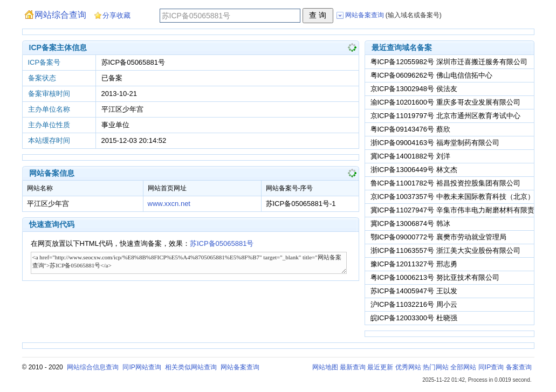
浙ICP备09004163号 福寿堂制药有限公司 (435, 143)
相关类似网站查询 (191, 367)
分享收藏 (116, 15)
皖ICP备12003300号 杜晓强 (414, 318)
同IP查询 (491, 367)
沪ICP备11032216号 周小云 (414, 304)
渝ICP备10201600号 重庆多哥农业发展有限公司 (445, 102)
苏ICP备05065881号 (222, 243)
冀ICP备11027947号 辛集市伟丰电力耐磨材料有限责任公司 (463, 210)
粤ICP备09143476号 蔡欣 (410, 129)
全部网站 (463, 367)
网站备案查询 (240, 367)
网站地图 (325, 367)
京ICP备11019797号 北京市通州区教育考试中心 (445, 116)
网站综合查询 (60, 15)
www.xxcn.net (169, 204)
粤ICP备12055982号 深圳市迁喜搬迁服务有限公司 (449, 62)
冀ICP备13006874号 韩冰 (410, 223)
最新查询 (353, 367)
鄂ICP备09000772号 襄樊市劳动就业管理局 (438, 237)
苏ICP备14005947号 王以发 (414, 291)
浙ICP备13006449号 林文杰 (414, 170)
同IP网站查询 (142, 367)
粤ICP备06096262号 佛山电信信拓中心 (431, 75)
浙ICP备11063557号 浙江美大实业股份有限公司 (445, 250)
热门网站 (436, 367)
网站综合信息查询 (93, 367)
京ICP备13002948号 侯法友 (414, 89)
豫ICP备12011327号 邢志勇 (414, 264)
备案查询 (519, 367)
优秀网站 (408, 367)
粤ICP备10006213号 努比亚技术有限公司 (435, 277)
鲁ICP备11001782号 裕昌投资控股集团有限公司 (445, 183)
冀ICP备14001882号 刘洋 (410, 156)
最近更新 (380, 367)
